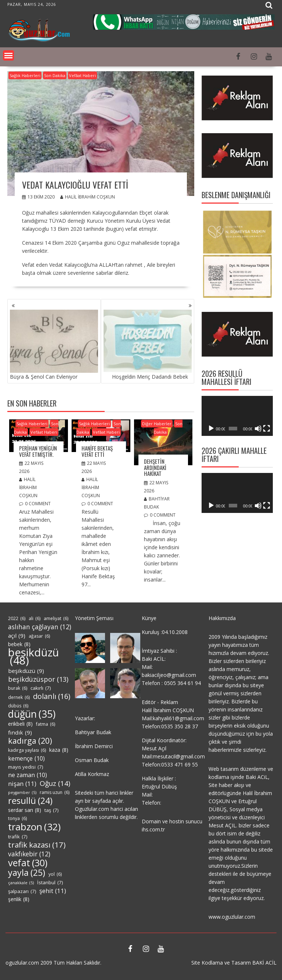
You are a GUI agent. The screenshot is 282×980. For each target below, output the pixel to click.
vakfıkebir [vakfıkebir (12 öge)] (29, 854)
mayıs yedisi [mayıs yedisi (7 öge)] (26, 767)
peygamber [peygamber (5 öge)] (22, 793)
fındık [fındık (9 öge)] (20, 732)
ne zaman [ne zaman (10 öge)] (28, 775)
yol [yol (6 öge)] (55, 874)
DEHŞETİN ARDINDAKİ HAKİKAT (155, 467)
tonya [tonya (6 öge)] (17, 819)
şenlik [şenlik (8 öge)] (19, 899)
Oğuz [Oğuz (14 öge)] (55, 783)
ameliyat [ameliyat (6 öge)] (56, 619)
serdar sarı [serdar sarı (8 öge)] (25, 810)
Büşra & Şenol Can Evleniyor (54, 345)
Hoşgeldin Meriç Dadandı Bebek (148, 345)
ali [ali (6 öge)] (35, 619)
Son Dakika (55, 75)
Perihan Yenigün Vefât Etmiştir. (38, 451)
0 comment (38, 504)
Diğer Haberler (157, 424)
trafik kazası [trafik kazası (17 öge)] (37, 845)
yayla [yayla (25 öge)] (27, 872)
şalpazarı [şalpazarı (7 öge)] (22, 891)
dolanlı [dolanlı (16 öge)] (52, 696)
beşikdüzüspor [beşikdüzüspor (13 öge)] (38, 679)
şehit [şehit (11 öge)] (53, 891)
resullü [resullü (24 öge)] (30, 801)
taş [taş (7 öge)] (51, 810)
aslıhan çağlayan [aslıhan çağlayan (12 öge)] (40, 627)
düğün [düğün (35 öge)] (32, 714)
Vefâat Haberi (82, 75)
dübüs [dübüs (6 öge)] (18, 706)
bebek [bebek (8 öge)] (19, 644)
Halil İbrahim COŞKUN (88, 197)
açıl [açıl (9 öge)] (17, 635)
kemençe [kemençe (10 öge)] (26, 758)
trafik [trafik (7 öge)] (18, 837)
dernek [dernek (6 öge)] (19, 697)
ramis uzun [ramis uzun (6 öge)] (55, 793)
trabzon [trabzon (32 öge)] (34, 827)
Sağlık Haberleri (25, 75)
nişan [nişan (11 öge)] (22, 784)
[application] (237, 416)
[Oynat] (211, 429)
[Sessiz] (258, 429)
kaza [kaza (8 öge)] (59, 750)
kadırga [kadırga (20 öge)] (30, 741)
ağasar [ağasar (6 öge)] (39, 636)
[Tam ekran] (267, 429)
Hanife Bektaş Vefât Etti (97, 451)
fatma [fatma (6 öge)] (46, 724)
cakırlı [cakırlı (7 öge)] (41, 688)
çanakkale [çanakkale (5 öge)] (21, 883)
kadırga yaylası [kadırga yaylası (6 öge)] (27, 750)
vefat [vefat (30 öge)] (28, 863)
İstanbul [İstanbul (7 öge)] (50, 882)
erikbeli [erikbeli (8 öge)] (20, 724)
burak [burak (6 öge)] (18, 688)
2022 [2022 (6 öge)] (17, 619)
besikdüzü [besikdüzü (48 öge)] (34, 656)
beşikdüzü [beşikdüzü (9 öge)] (26, 671)
